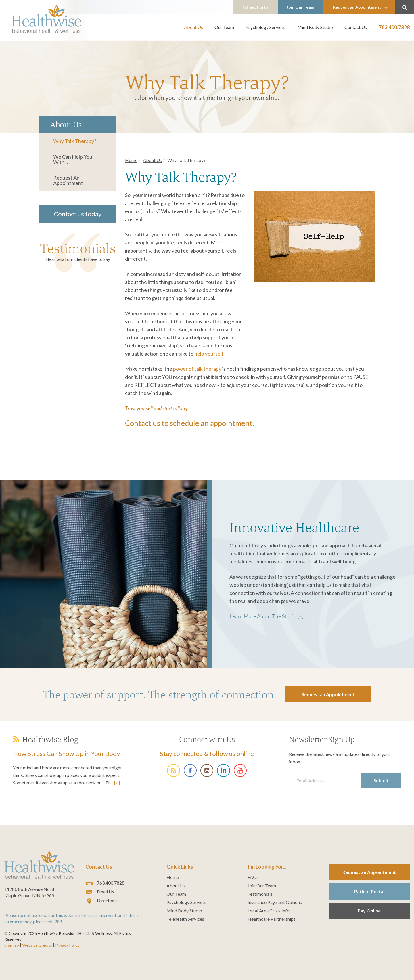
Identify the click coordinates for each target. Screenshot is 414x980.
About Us (193, 27)
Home (131, 160)
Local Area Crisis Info (269, 911)
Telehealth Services (185, 919)
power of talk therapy (197, 369)
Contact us (143, 423)
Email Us (100, 892)
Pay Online (369, 911)
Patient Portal (255, 7)
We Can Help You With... (73, 159)
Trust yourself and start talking (156, 408)
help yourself (209, 354)
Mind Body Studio (315, 27)
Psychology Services (266, 27)
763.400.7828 (394, 27)
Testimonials (78, 248)
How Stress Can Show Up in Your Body (66, 753)
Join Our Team (300, 7)
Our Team (224, 27)
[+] (117, 783)
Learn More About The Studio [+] (267, 616)
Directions (101, 901)
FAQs (253, 877)
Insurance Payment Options (275, 902)
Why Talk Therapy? (75, 141)
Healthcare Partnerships (272, 919)
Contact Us (356, 27)
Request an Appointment (361, 7)
